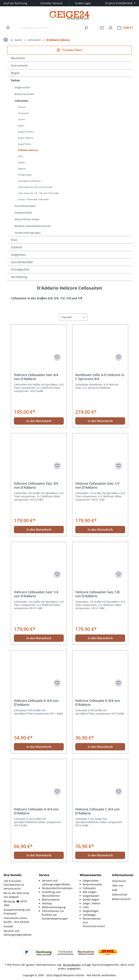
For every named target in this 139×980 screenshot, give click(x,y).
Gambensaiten (23, 213)
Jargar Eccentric (26, 132)
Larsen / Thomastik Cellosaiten (34, 199)
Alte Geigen (90, 892)
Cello (86, 907)
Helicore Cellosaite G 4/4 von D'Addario (36, 811)
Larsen (22, 119)
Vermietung (19, 277)
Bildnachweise (51, 900)
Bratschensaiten (24, 94)
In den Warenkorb (39, 421)
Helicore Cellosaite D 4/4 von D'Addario (98, 703)
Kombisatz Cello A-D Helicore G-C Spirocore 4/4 (100, 377)
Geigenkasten (91, 896)
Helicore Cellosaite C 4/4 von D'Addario (97, 811)
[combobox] (51, 28)
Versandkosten (72, 965)
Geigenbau (18, 255)
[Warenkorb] (125, 28)
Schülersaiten (25, 175)
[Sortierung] (73, 317)
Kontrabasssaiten (25, 206)
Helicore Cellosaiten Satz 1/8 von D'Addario (97, 594)
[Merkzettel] (102, 28)
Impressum (119, 881)
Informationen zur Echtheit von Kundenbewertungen (55, 915)
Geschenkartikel (22, 262)
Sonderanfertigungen (28, 233)
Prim (20, 156)
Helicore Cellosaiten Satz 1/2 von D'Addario (97, 485)
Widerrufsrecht (121, 899)
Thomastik (23, 113)
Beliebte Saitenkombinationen (33, 226)
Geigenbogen (91, 911)
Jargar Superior (26, 138)
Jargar (21, 126)
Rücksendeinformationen (57, 888)
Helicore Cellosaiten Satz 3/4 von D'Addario (36, 485)
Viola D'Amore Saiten (27, 219)
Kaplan (22, 162)
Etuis (14, 240)
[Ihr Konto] (111, 28)
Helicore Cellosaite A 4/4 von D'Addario (36, 703)
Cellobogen (89, 915)
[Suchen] (86, 28)
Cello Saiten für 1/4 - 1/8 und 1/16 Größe (38, 193)
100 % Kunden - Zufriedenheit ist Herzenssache (14, 885)
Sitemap (47, 903)
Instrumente (19, 66)
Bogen (15, 73)
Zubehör (17, 247)
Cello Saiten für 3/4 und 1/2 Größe (35, 187)
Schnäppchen (20, 269)
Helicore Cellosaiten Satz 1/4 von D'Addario (36, 594)
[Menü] (8, 28)
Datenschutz (120, 894)
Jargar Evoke (24, 144)
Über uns (118, 885)
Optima (22, 169)
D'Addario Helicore (28, 150)
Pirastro (22, 107)
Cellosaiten (21, 101)
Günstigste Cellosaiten (29, 181)
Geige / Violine (91, 903)
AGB (115, 890)
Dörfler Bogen (91, 900)
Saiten (15, 80)
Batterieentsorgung (54, 907)
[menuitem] (57, 882)
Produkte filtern (69, 50)
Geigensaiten (22, 87)
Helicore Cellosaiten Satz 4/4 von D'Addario (36, 377)
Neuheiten (18, 58)
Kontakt (8, 926)
